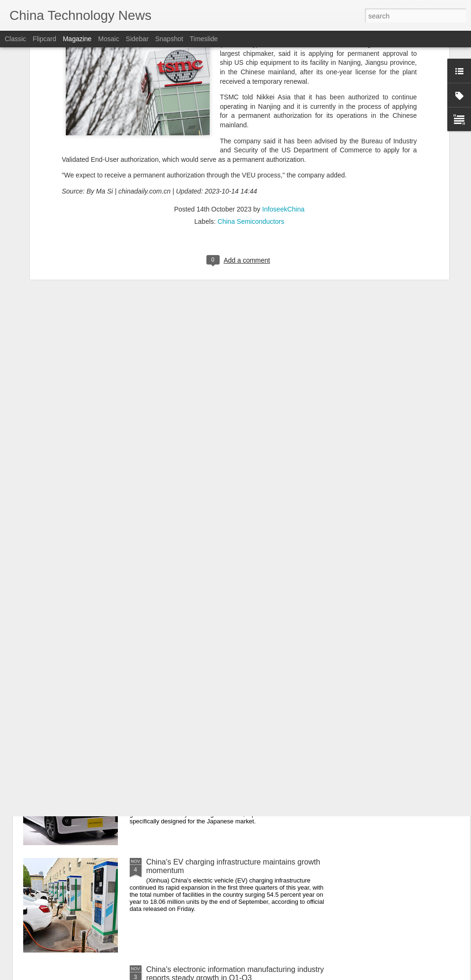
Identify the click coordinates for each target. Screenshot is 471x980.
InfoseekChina (284, 79)
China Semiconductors (251, 91)
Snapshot (169, 39)
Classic (15, 39)
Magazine (77, 39)
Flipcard (44, 39)
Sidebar (137, 39)
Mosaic (108, 39)
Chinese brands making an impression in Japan (226, 755)
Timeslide (204, 39)
